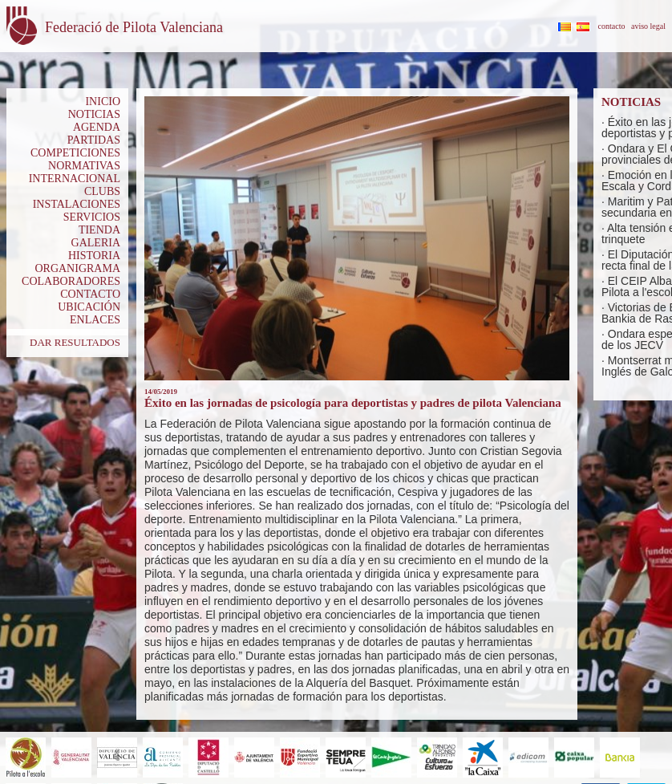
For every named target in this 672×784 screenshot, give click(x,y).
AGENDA (97, 127)
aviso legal (648, 26)
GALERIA (96, 243)
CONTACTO (90, 294)
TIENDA (99, 230)
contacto (612, 26)
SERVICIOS (92, 217)
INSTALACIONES (77, 204)
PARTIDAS (94, 140)
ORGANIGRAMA (77, 268)
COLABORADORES (71, 281)
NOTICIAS (94, 114)
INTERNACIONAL (75, 179)
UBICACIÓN (89, 307)
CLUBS (102, 191)
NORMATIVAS (84, 166)
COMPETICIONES (75, 153)
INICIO (103, 102)
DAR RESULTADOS (75, 342)
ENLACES (95, 320)
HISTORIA (94, 256)
